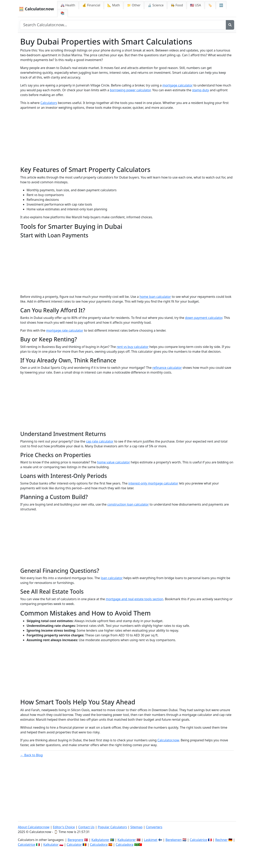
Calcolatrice (26, 845)
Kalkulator (51, 845)
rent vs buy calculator (133, 347)
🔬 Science (156, 5)
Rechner (221, 840)
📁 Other (134, 5)
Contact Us (86, 827)
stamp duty (201, 90)
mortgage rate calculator (65, 330)
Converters (154, 827)
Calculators (49, 103)
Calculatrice (198, 840)
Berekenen (174, 840)
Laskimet (151, 840)
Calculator (74, 845)
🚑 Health (68, 5)
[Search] (230, 25)
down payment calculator (204, 318)
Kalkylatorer (100, 840)
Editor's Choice (64, 827)
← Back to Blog (32, 755)
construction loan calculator (128, 504)
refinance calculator (167, 368)
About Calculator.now (34, 827)
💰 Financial (91, 5)
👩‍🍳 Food (177, 5)
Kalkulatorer (127, 840)
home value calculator (114, 462)
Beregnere (76, 840)
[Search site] (123, 25)
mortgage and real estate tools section (135, 599)
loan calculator (112, 578)
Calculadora (99, 845)
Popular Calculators (112, 827)
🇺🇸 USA (196, 5)
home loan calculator (155, 297)
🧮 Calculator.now (36, 9)
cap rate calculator (100, 441)
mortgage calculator (177, 85)
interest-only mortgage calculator (153, 483)
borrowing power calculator (130, 90)
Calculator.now (168, 740)
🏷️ (210, 5)
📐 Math (114, 5)
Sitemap (137, 827)
